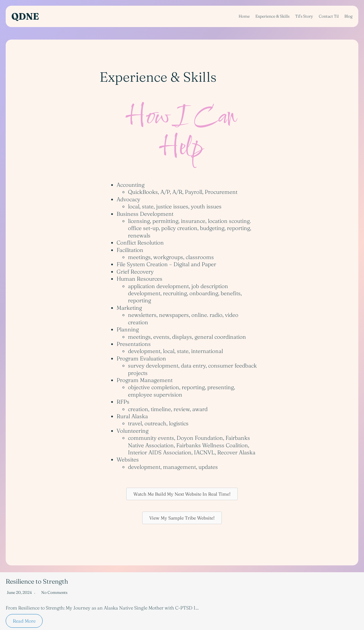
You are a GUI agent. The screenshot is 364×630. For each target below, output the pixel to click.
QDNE (25, 16)
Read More (24, 621)
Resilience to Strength (37, 581)
